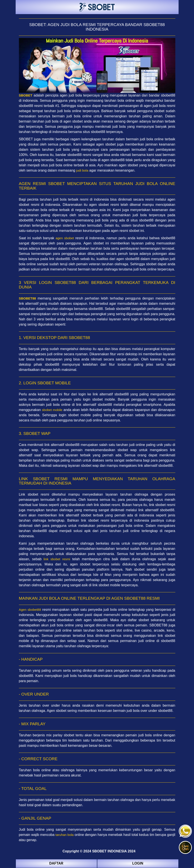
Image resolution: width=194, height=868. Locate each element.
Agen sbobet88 (30, 610)
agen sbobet (65, 238)
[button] (185, 847)
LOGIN (138, 863)
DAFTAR (56, 863)
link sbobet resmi (57, 559)
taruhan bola (65, 835)
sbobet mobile (52, 410)
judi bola (82, 170)
